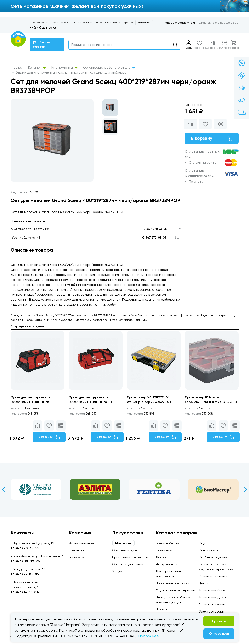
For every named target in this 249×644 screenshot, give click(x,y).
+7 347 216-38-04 (25, 592)
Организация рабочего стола (109, 67)
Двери (204, 583)
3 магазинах (201, 414)
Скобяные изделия (213, 557)
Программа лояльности (44, 23)
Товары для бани (212, 590)
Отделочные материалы (175, 590)
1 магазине (26, 409)
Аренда (128, 23)
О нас (98, 23)
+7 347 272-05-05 (154, 238)
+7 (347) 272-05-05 (43, 28)
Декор (161, 557)
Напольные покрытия (172, 583)
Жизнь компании (81, 543)
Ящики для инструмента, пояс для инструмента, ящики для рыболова (71, 72)
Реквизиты (77, 557)
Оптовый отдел (113, 23)
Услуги (64, 23)
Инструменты (64, 67)
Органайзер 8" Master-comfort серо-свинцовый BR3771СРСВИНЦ (211, 402)
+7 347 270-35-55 (155, 229)
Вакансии (76, 550)
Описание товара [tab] (32, 250)
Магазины (144, 23)
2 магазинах (85, 409)
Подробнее (149, 636)
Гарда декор (166, 550)
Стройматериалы (213, 576)
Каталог (37, 67)
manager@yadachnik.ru (179, 23)
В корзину (212, 139)
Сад (202, 543)
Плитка (161, 609)
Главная (17, 67)
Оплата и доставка (81, 23)
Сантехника (208, 550)
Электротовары (211, 611)
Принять (219, 621)
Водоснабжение (169, 543)
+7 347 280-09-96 (25, 561)
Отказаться (219, 634)
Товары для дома (212, 597)
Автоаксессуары (212, 604)
